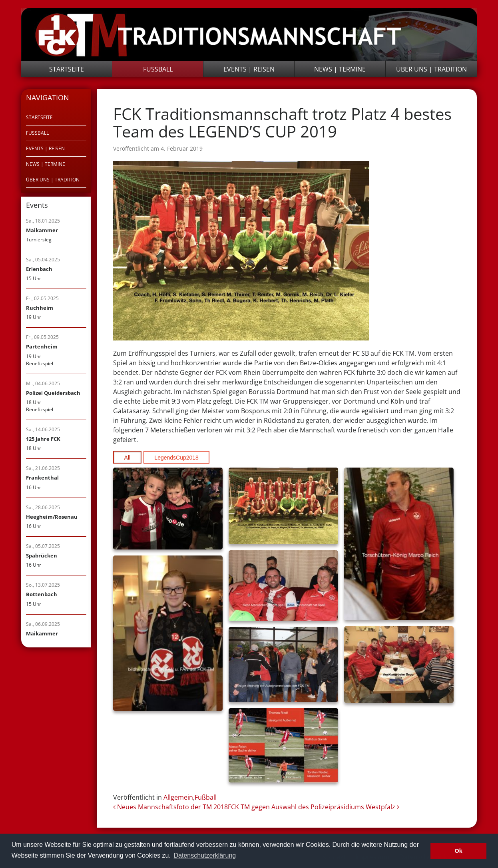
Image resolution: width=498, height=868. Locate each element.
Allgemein (178, 797)
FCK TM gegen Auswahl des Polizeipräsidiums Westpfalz (314, 807)
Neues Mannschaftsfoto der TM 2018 (170, 807)
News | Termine (340, 69)
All (127, 458)
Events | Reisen (249, 69)
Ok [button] (459, 851)
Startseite (67, 69)
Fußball (158, 69)
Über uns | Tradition (431, 69)
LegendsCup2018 (176, 458)
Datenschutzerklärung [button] (205, 855)
